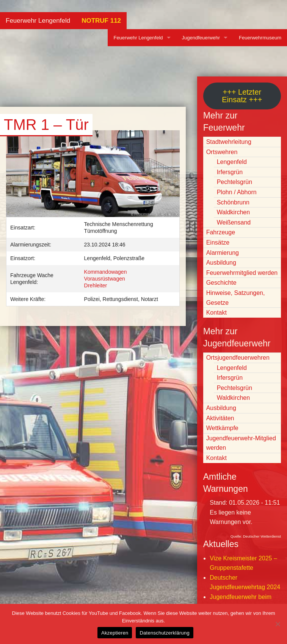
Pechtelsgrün (234, 182)
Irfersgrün (230, 172)
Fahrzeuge (221, 232)
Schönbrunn (233, 202)
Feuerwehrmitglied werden (242, 273)
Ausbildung (221, 263)
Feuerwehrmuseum (260, 38)
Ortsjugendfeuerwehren (238, 358)
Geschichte (221, 283)
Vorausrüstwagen (105, 279)
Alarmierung (223, 253)
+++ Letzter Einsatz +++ (242, 96)
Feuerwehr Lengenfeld (38, 21)
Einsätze (218, 242)
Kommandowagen (106, 272)
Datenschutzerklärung (164, 633)
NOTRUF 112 (101, 21)
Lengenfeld (232, 162)
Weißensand (234, 222)
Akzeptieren (115, 633)
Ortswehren (222, 152)
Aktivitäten (220, 418)
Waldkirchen (233, 212)
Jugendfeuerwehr (201, 38)
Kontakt (216, 313)
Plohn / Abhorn (237, 192)
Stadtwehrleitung (229, 142)
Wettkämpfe (222, 428)
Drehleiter (96, 285)
